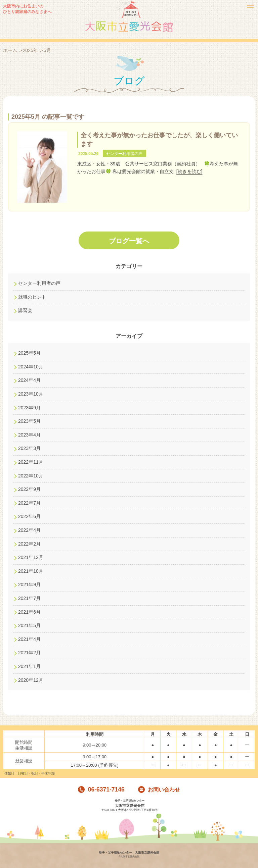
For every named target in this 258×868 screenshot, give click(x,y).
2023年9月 (29, 408)
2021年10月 (31, 571)
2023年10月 (31, 394)
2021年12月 (31, 557)
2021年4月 (29, 639)
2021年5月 (29, 625)
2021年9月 (29, 584)
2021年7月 (29, 598)
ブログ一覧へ (129, 241)
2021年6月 (29, 612)
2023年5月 (29, 421)
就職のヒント (32, 297)
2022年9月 (29, 489)
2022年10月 (31, 476)
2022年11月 (31, 462)
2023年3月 (29, 448)
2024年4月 (29, 380)
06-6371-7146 (101, 790)
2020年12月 (31, 680)
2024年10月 (31, 367)
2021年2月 (29, 653)
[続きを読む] (189, 171)
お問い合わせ (159, 790)
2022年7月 (29, 503)
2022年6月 (29, 516)
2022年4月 (29, 530)
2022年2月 (29, 544)
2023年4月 (29, 435)
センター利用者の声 (39, 283)
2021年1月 (29, 666)
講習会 (25, 310)
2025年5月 (29, 353)
